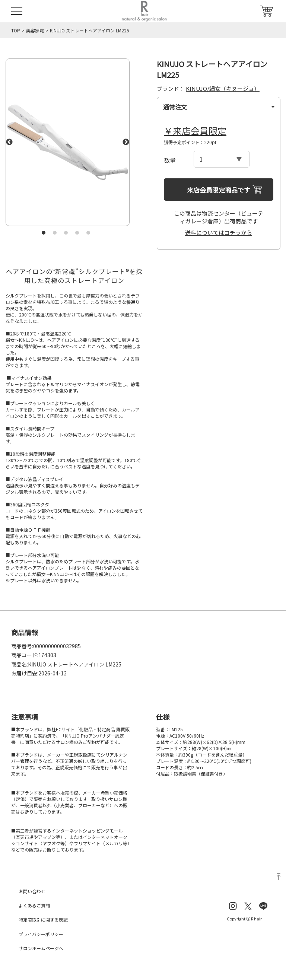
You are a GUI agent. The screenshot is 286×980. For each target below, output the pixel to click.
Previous (9, 142)
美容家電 (35, 30)
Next (126, 142)
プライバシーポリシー (41, 934)
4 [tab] (77, 233)
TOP (16, 30)
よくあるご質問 (34, 905)
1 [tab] (44, 233)
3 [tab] (66, 233)
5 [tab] (88, 233)
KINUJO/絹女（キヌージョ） (223, 88)
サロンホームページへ (41, 948)
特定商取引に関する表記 (43, 919)
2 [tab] (55, 233)
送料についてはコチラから (219, 233)
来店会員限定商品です (219, 190)
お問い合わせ (32, 891)
